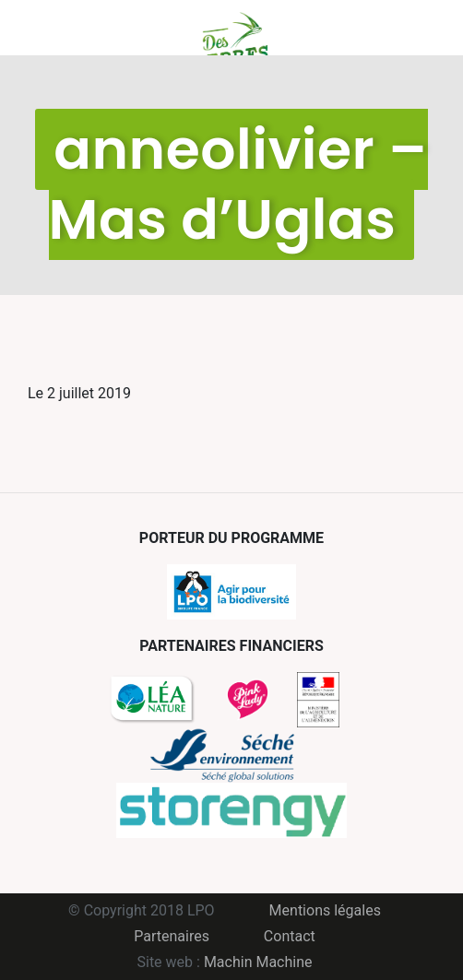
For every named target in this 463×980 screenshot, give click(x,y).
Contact (290, 936)
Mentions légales (325, 910)
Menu (42, 28)
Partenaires (172, 936)
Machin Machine (258, 962)
